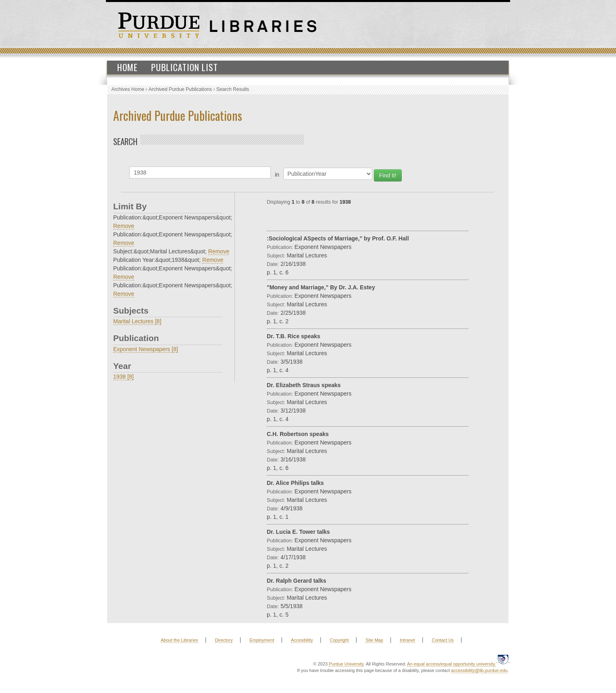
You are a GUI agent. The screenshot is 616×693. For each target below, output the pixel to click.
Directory (224, 640)
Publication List (185, 67)
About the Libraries (179, 640)
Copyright (339, 640)
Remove (124, 226)
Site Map (374, 640)
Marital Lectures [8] (137, 321)
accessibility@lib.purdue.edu (479, 670)
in (277, 175)
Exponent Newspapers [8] (146, 349)
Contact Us (443, 640)
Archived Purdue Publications (180, 89)
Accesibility (302, 640)
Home (128, 67)
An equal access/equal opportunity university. (451, 664)
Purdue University (346, 664)
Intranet (407, 640)
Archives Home (128, 89)
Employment (262, 640)
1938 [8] (123, 377)
